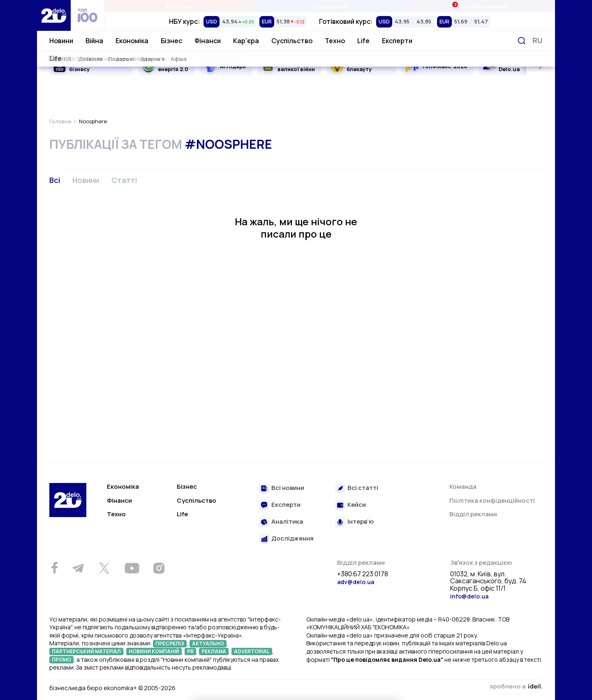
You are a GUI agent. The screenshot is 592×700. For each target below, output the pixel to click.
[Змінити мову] (538, 40)
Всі (55, 180)
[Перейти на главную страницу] (54, 15)
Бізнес (171, 41)
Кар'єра (246, 41)
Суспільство (292, 41)
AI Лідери (233, 66)
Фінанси (208, 41)
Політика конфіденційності (492, 500)
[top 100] (88, 15)
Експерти (397, 41)
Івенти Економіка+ (480, 6)
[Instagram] (159, 568)
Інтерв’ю (361, 522)
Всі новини (288, 488)
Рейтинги (179, 6)
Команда (463, 486)
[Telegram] (78, 568)
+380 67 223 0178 (363, 574)
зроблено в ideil (516, 687)
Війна (94, 41)
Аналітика (287, 522)
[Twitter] (104, 568)
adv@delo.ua (356, 582)
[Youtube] (132, 568)
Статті (124, 180)
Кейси (357, 505)
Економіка (132, 41)
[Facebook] (54, 568)
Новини (61, 41)
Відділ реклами (473, 514)
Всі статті (363, 488)
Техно (335, 41)
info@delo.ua (469, 596)
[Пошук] (522, 41)
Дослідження (293, 539)
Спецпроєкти (330, 6)
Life (363, 41)
